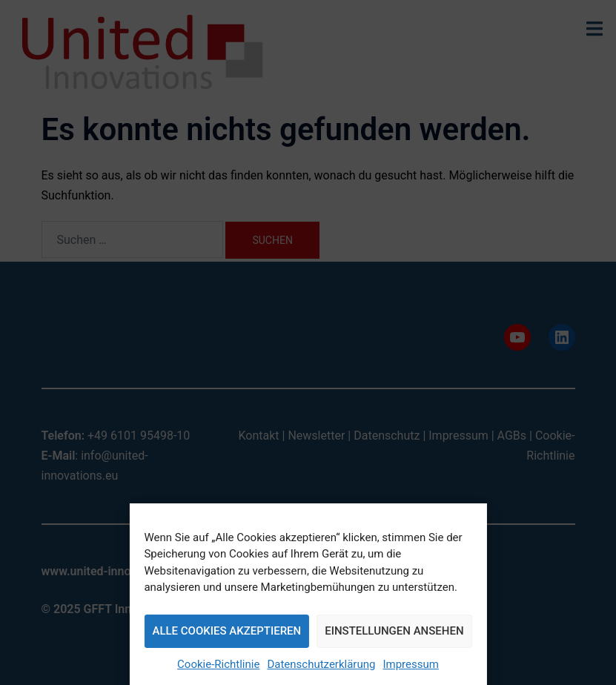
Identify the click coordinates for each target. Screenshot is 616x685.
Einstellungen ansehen (394, 631)
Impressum (410, 664)
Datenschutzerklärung (321, 664)
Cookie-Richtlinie (218, 664)
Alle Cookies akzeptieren (226, 631)
